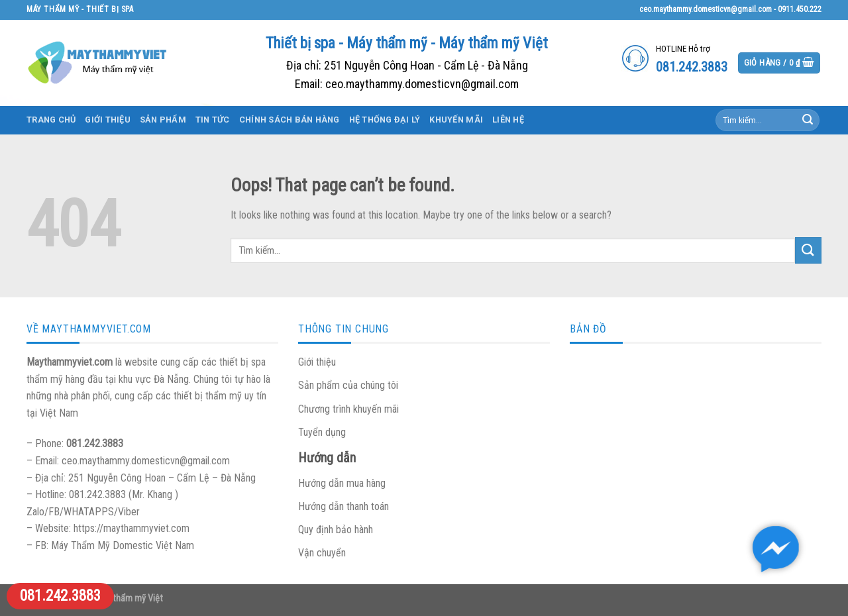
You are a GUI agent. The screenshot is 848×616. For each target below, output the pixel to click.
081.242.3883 (60, 596)
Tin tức (213, 120)
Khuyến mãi (456, 120)
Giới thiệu (108, 120)
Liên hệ (508, 120)
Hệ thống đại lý (385, 120)
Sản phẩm (163, 120)
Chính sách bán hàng (290, 120)
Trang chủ (51, 120)
